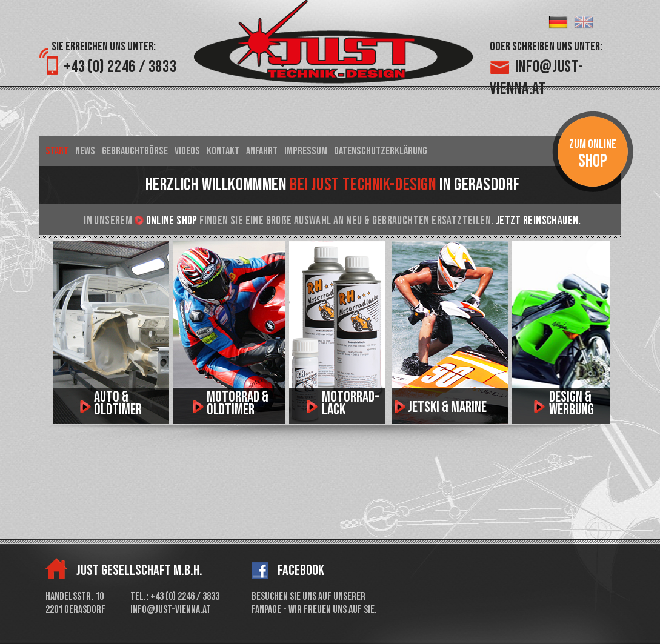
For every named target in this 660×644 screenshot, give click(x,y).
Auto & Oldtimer (118, 403)
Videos (187, 151)
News (85, 151)
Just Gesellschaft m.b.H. (139, 570)
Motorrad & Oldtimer (238, 403)
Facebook (301, 570)
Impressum (306, 151)
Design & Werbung (572, 403)
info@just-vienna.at (171, 610)
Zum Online (593, 154)
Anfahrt (262, 151)
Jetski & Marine (447, 407)
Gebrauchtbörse (135, 151)
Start (57, 151)
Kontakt (223, 151)
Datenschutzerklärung (381, 151)
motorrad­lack (351, 403)
